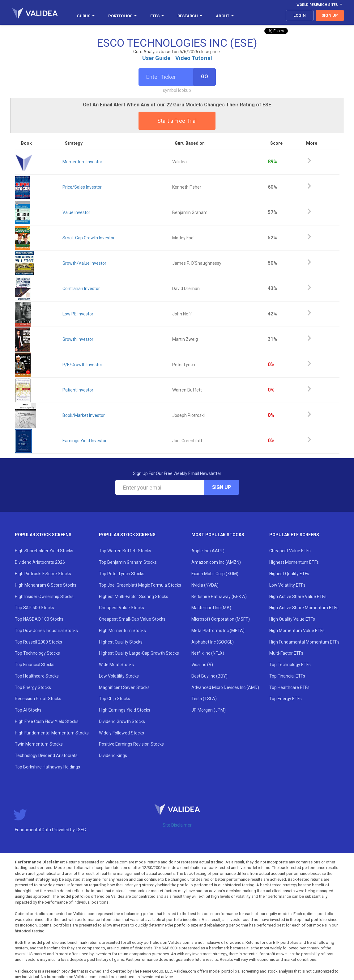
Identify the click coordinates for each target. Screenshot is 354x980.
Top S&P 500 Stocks (34, 608)
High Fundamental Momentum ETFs (304, 642)
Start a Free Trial (177, 121)
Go (205, 77)
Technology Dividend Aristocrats (46, 755)
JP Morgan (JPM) (209, 710)
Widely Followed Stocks (122, 733)
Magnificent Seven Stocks (124, 687)
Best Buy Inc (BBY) (209, 676)
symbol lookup (177, 90)
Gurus (86, 16)
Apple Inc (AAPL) (208, 551)
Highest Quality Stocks (121, 642)
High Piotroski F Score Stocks (43, 574)
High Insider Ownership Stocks (44, 597)
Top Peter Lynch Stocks (122, 574)
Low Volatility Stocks (119, 676)
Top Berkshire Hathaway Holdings (47, 767)
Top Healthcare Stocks (37, 676)
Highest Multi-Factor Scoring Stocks (134, 597)
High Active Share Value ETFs (298, 597)
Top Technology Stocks (37, 653)
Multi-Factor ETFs (286, 653)
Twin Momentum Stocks (39, 744)
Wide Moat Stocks (116, 665)
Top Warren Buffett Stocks (125, 551)
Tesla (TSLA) (204, 699)
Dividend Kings (113, 755)
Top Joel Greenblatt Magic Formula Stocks (140, 585)
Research (190, 16)
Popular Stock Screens (43, 535)
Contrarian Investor (81, 289)
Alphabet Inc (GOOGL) (213, 642)
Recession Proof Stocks (38, 699)
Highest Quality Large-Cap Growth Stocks (139, 653)
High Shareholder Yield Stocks (44, 551)
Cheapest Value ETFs (290, 551)
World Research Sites (319, 5)
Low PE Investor (78, 314)
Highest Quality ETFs (289, 574)
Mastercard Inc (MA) (211, 608)
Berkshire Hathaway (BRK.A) (219, 597)
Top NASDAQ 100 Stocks (39, 619)
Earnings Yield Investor (85, 441)
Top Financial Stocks (35, 665)
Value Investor (76, 212)
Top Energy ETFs (286, 699)
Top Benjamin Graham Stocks (128, 562)
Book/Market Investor (84, 415)
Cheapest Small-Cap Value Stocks (132, 619)
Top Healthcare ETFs (289, 687)
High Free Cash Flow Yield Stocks (47, 721)
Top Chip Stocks (115, 699)
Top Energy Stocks (33, 687)
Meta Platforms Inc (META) (218, 631)
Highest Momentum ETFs (294, 562)
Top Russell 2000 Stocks (38, 642)
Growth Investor (78, 339)
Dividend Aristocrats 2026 (40, 562)
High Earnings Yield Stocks (125, 710)
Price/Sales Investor (82, 187)
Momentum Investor (82, 162)
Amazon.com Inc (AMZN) (216, 562)
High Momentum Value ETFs (297, 631)
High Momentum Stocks (122, 631)
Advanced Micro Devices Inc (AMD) (225, 687)
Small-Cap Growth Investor (89, 238)
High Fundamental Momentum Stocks (52, 733)
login (300, 15)
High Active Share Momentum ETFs (304, 608)
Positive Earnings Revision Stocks (131, 744)
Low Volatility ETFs (287, 585)
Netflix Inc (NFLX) (208, 653)
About (225, 16)
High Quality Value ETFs (292, 619)
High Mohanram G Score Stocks (46, 585)
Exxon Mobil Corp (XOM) (215, 574)
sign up (330, 15)
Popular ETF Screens (294, 535)
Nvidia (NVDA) (205, 585)
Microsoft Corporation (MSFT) (221, 619)
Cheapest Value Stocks (122, 608)
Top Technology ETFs (290, 665)
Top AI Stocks (28, 710)
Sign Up (222, 487)
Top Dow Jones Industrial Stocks (46, 631)
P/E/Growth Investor (82, 365)
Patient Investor (78, 390)
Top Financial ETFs (287, 676)
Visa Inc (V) (202, 665)
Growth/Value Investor (84, 263)
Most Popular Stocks (218, 535)
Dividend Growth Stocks (122, 721)
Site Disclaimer (177, 825)
